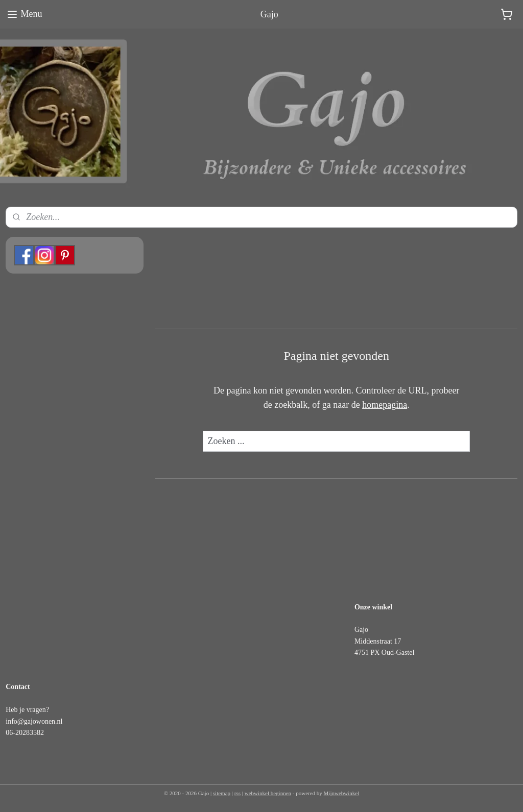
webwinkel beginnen (268, 793)
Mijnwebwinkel (342, 793)
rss (237, 793)
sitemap (222, 793)
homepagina (385, 405)
